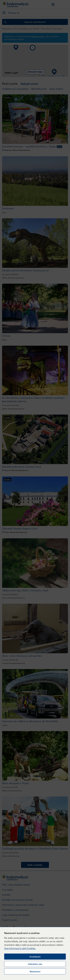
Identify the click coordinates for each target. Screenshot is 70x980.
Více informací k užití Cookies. (20, 948)
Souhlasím (35, 957)
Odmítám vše (35, 964)
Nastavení (35, 971)
